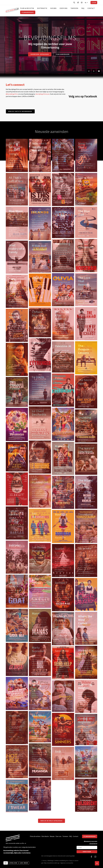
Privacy (45, 861)
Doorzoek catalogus (40, 54)
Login (94, 3)
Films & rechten (27, 8)
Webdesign (50, 861)
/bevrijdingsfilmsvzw (42, 94)
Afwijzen (13, 863)
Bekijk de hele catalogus (51, 821)
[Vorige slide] (89, 71)
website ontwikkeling (60, 861)
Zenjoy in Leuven (74, 861)
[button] (97, 863)
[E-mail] (87, 847)
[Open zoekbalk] (74, 3)
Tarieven (74, 8)
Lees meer (24, 863)
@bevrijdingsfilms (12, 94)
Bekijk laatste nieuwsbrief (20, 111)
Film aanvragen (63, 54)
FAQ (83, 8)
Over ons (64, 8)
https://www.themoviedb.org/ (52, 863)
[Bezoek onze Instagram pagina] (82, 3)
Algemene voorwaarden (67, 863)
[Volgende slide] (94, 71)
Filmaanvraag (28, 12)
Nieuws (53, 8)
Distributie (42, 8)
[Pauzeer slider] (99, 71)
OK (6, 863)
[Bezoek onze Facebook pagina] (78, 3)
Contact (91, 8)
